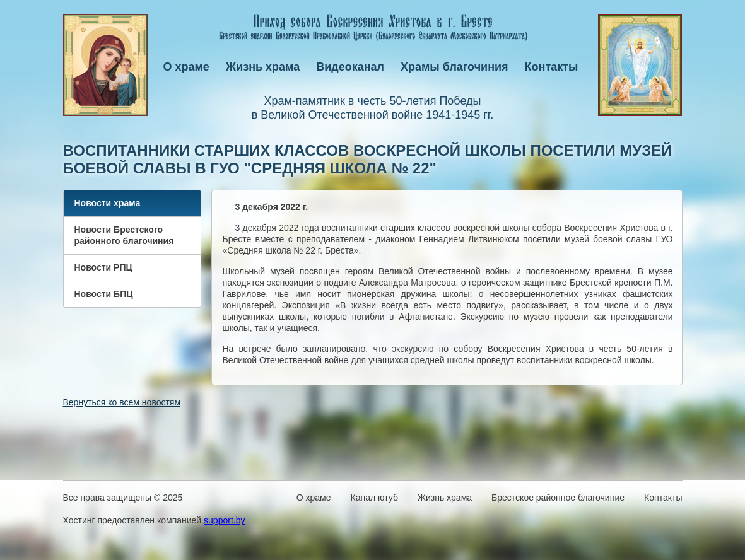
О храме (186, 67)
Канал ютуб (374, 498)
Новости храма (108, 203)
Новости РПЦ (103, 267)
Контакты (552, 67)
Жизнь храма (263, 67)
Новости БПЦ (104, 294)
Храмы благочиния (455, 67)
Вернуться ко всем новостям (122, 402)
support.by (224, 520)
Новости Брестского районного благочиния (124, 235)
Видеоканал (350, 67)
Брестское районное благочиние (558, 498)
